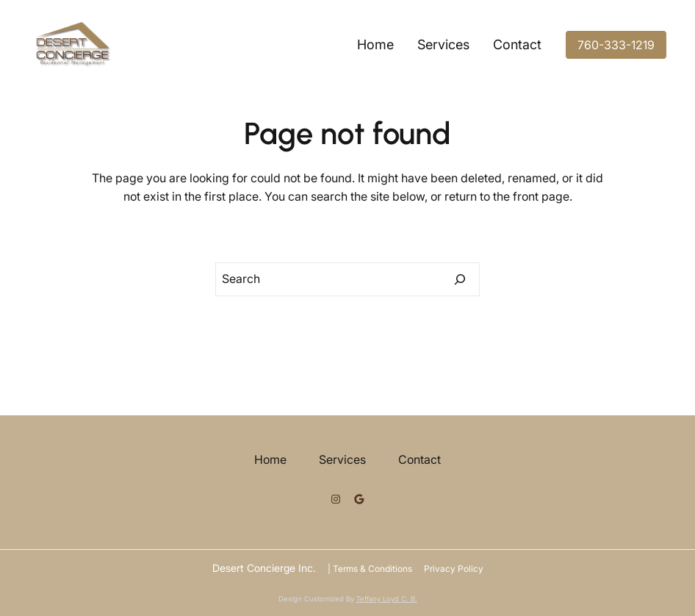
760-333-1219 (616, 45)
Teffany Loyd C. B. (387, 599)
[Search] (460, 279)
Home (375, 44)
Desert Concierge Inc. (264, 568)
